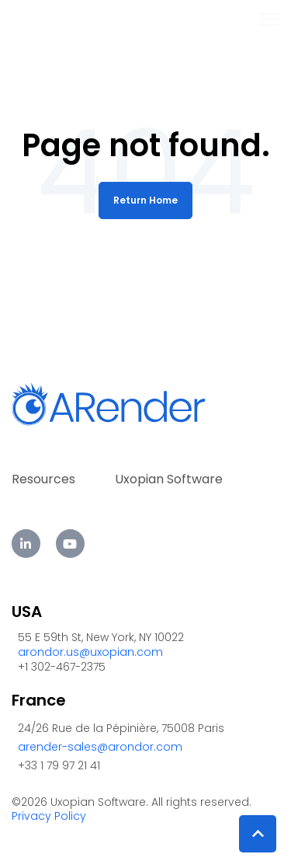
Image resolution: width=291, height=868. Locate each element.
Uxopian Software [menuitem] (169, 479)
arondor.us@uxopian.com (90, 652)
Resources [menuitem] (43, 479)
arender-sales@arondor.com (100, 747)
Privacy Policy (49, 816)
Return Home (145, 200)
